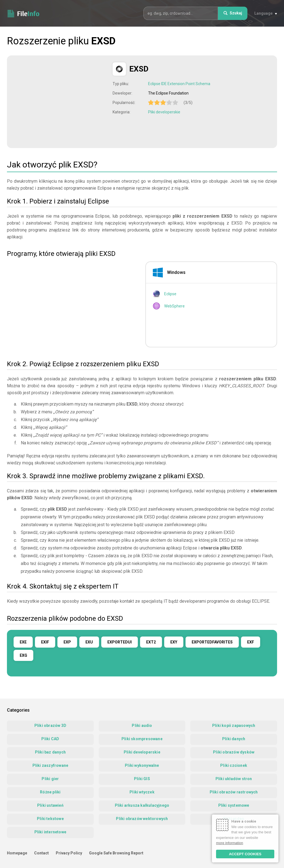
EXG (23, 655)
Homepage (17, 853)
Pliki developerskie (164, 112)
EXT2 (151, 642)
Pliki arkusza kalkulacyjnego (142, 805)
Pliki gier (50, 779)
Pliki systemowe (234, 805)
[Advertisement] (60, 101)
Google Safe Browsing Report (116, 853)
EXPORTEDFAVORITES (212, 642)
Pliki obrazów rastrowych (234, 792)
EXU (89, 642)
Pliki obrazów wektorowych (142, 819)
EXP (67, 642)
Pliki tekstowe (50, 819)
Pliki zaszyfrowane (50, 765)
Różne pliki (50, 792)
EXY (174, 642)
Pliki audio (142, 726)
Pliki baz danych (50, 752)
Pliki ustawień (50, 805)
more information (230, 843)
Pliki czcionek (234, 765)
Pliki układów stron (234, 779)
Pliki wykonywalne (142, 765)
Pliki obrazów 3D (50, 726)
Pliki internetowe (50, 832)
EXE (23, 642)
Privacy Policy (69, 853)
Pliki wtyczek (142, 792)
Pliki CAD (50, 739)
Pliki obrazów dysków (234, 752)
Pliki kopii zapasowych (234, 726)
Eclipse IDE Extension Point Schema (179, 84)
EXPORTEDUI (120, 642)
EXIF (45, 642)
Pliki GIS (142, 779)
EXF (251, 642)
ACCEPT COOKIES (245, 854)
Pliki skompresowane (142, 739)
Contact (41, 853)
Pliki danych (234, 739)
